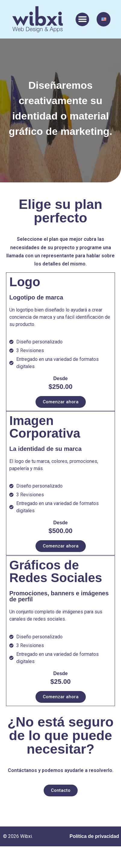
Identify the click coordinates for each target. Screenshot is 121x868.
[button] (82, 19)
